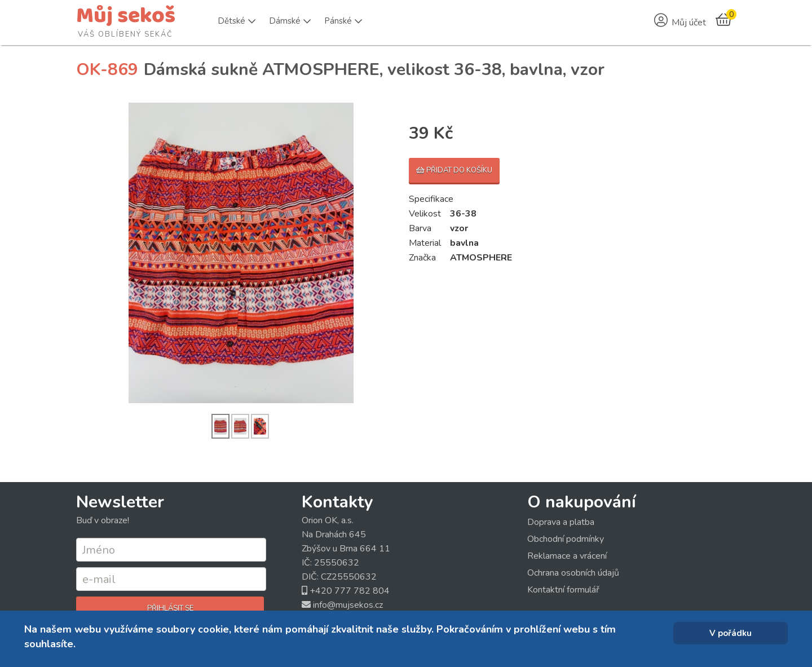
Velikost (425, 214)
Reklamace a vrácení (567, 556)
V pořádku (731, 633)
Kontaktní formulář (563, 590)
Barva (420, 228)
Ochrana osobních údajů (573, 573)
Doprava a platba (561, 522)
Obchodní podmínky (566, 539)
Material (425, 243)
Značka (422, 258)
